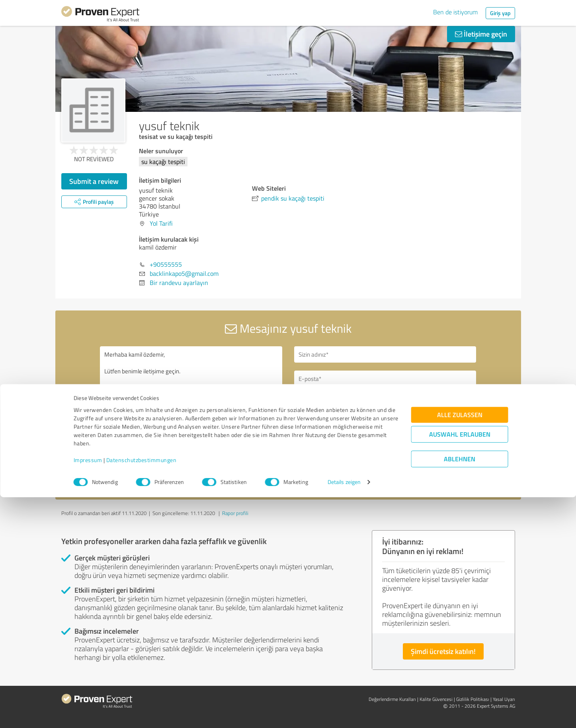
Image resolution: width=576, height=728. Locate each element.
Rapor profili (235, 513)
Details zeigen (344, 713)
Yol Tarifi (161, 223)
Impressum (88, 691)
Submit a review (94, 181)
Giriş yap (500, 13)
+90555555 (166, 264)
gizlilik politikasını (316, 478)
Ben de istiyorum (455, 12)
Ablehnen (460, 690)
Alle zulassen (460, 646)
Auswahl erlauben (460, 665)
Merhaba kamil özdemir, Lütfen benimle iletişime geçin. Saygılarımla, (191, 415)
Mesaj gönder (336, 457)
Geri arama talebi (329, 402)
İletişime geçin (481, 34)
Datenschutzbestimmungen (142, 691)
